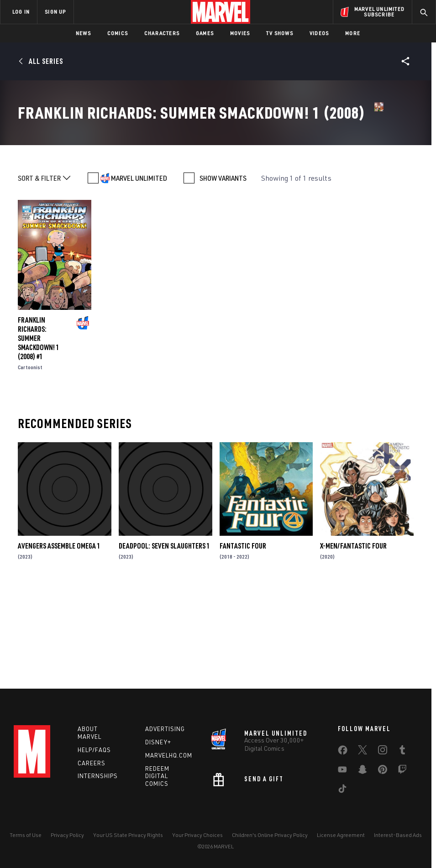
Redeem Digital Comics (157, 776)
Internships (98, 776)
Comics (118, 33)
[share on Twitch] (402, 771)
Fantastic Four (243, 642)
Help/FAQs (94, 750)
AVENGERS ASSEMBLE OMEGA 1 (59, 642)
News (83, 33)
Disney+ (158, 742)
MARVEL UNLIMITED (139, 274)
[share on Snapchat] (362, 771)
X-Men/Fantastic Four (353, 642)
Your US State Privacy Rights (128, 835)
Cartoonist (30, 463)
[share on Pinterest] (383, 771)
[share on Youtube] (342, 771)
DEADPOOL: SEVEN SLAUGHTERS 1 (164, 642)
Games (205, 33)
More (353, 33)
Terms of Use (26, 835)
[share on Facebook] (343, 752)
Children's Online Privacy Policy (270, 835)
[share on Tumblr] (402, 752)
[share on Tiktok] (342, 790)
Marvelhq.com (169, 755)
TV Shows (280, 33)
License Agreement (341, 835)
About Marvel (89, 733)
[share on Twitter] (362, 752)
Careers (92, 763)
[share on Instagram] (383, 752)
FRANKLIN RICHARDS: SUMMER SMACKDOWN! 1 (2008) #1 (39, 434)
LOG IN (21, 12)
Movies (240, 33)
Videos (319, 33)
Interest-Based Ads (398, 835)
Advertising (165, 729)
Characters (162, 33)
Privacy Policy (67, 835)
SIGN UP (55, 12)
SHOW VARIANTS (223, 274)
